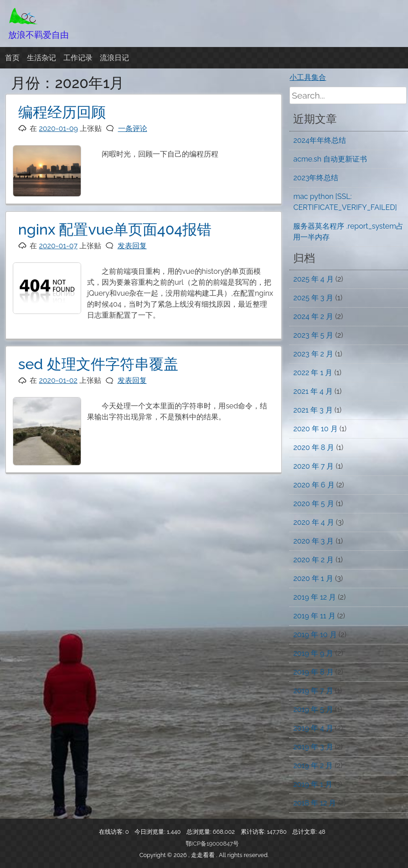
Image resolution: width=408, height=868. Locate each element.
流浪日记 (114, 58)
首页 (12, 58)
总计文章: (305, 832)
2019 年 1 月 (312, 784)
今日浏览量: (151, 832)
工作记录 (78, 58)
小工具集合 (308, 77)
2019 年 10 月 (315, 635)
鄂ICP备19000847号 (212, 844)
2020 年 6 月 (314, 485)
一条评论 (133, 128)
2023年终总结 (316, 178)
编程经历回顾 (62, 112)
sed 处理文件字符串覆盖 (98, 364)
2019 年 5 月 (313, 709)
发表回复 (132, 246)
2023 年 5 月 (313, 335)
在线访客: (112, 832)
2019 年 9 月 (313, 653)
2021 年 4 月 (313, 391)
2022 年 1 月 (313, 373)
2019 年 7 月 (313, 691)
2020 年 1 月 (313, 578)
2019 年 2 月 (313, 766)
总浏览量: (200, 832)
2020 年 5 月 (313, 504)
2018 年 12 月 (315, 803)
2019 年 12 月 (315, 597)
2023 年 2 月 (313, 354)
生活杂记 (41, 58)
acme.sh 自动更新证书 (330, 159)
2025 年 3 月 (313, 298)
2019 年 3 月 (313, 747)
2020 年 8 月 (314, 447)
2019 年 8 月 (313, 672)
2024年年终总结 (319, 140)
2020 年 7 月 (313, 466)
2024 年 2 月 (313, 316)
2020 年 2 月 (313, 560)
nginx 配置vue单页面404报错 (115, 229)
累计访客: (254, 832)
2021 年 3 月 (313, 410)
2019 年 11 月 (314, 616)
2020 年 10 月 (315, 429)
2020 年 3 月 (313, 541)
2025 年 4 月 (313, 279)
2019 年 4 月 (313, 728)
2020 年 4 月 (313, 522)
